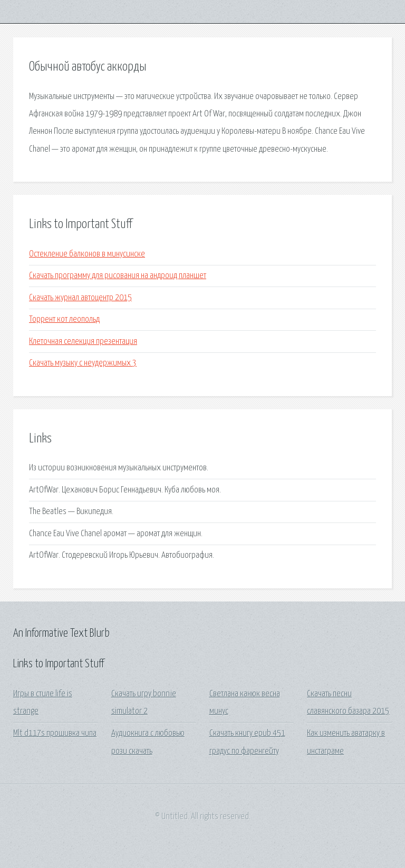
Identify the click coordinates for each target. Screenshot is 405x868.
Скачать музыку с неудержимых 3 (83, 363)
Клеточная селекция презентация (83, 342)
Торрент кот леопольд (64, 319)
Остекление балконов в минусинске (87, 254)
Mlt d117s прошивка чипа (55, 733)
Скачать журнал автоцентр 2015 (80, 298)
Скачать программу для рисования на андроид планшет (118, 276)
